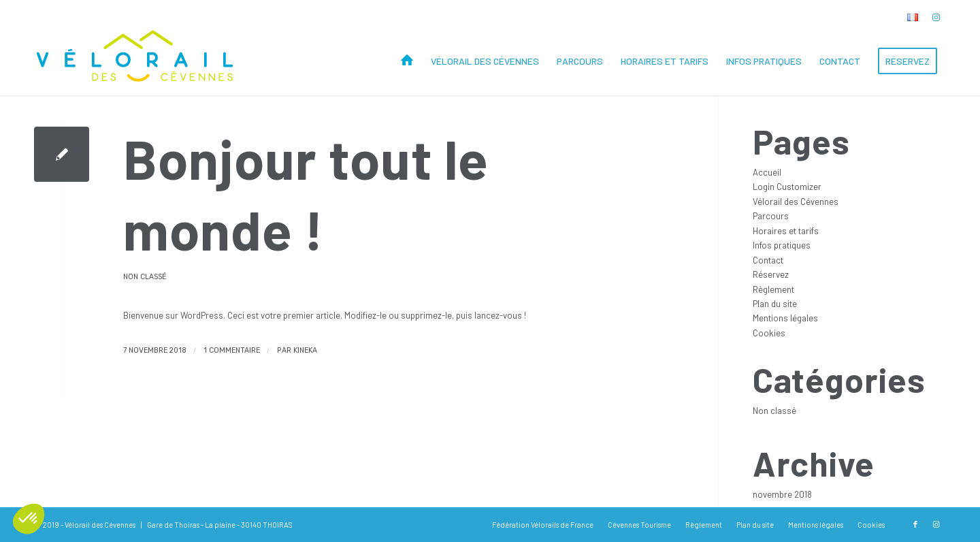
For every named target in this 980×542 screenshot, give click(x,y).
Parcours (771, 216)
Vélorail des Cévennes (796, 202)
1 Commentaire (232, 350)
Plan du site (775, 304)
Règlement (773, 289)
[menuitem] (909, 18)
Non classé (145, 277)
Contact (768, 260)
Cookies (769, 333)
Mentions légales (785, 318)
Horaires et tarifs (786, 231)
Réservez (771, 274)
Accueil (767, 172)
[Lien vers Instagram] (936, 17)
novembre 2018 (782, 494)
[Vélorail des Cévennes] (136, 61)
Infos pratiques (782, 245)
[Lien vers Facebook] (915, 524)
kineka (305, 350)
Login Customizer (787, 187)
